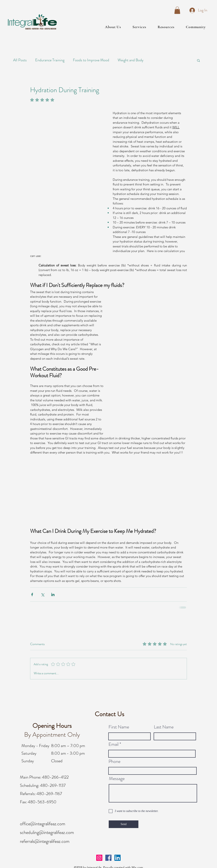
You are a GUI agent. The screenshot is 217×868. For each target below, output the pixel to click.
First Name (119, 727)
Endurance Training (50, 60)
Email (113, 744)
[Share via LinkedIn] (53, 594)
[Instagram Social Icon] (99, 858)
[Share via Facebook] (32, 594)
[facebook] (108, 858)
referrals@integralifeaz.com (45, 841)
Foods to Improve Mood (91, 60)
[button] (177, 10)
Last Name (164, 727)
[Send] (124, 824)
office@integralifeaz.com (43, 824)
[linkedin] (118, 858)
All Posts (20, 60)
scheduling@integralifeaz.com (47, 832)
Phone (114, 761)
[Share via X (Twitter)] (42, 594)
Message (117, 779)
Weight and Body (131, 60)
